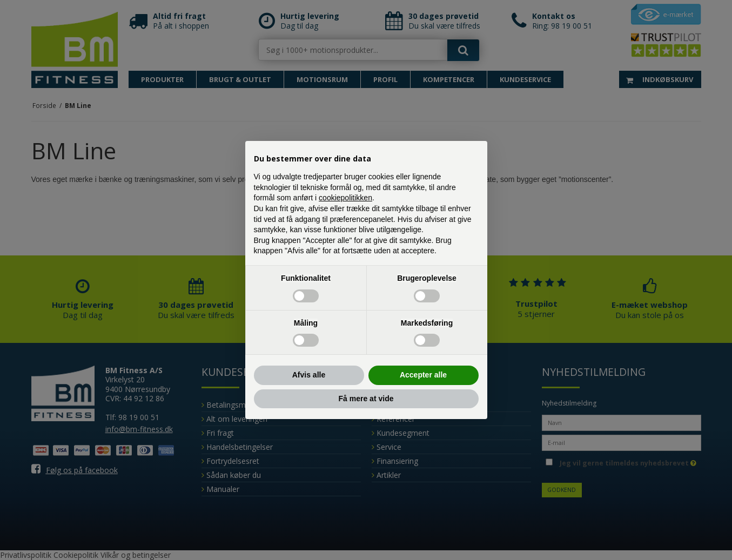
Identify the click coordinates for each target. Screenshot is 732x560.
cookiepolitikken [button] (345, 198)
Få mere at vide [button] (366, 399)
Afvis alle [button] (309, 375)
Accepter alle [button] (423, 375)
